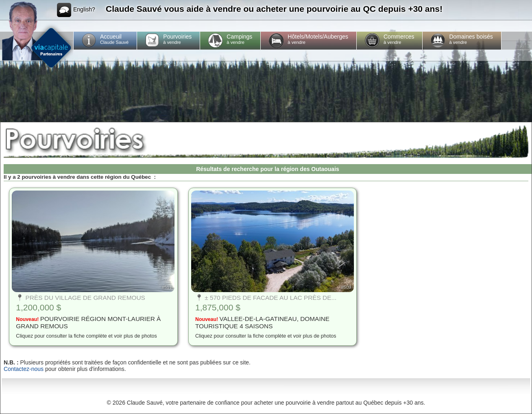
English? (76, 10)
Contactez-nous (24, 369)
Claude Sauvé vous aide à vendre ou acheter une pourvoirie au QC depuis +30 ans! (274, 9)
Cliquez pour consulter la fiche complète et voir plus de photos (86, 336)
